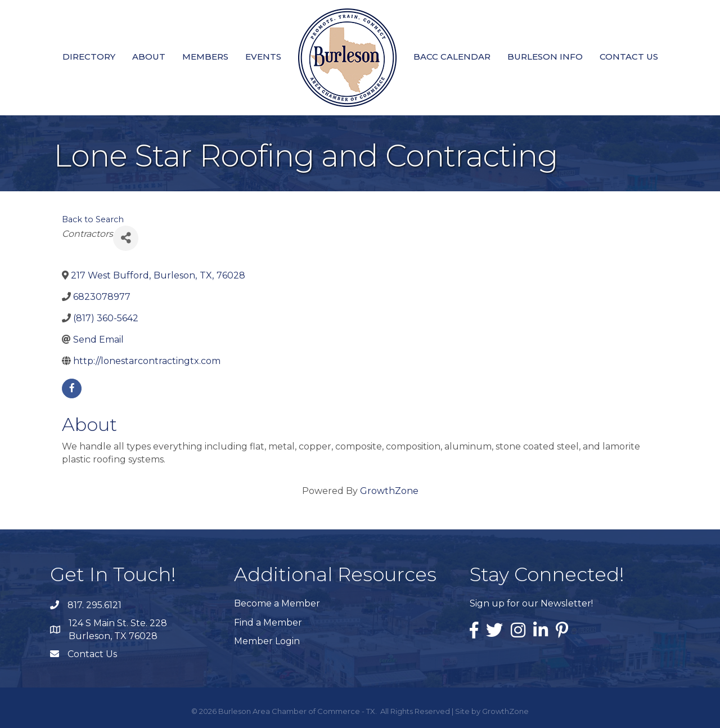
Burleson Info (545, 57)
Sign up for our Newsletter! (531, 603)
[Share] (126, 238)
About (149, 57)
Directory (89, 57)
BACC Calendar (452, 57)
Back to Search (93, 219)
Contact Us (629, 57)
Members (205, 57)
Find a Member (268, 623)
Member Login (267, 641)
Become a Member (277, 603)
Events (263, 57)
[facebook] (72, 388)
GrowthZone (389, 491)
